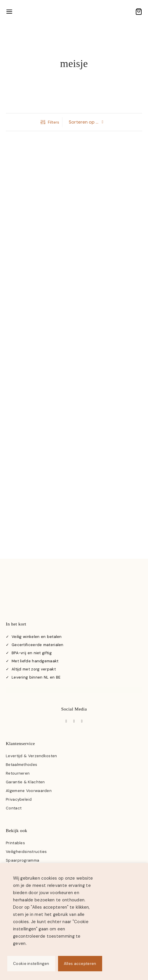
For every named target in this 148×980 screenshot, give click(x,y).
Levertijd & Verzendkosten (31, 756)
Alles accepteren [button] (80, 964)
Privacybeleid (19, 799)
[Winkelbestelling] (86, 122)
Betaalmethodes (21, 765)
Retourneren (18, 773)
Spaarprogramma (22, 860)
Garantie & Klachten (25, 782)
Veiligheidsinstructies (26, 852)
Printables (15, 843)
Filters (50, 122)
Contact (14, 808)
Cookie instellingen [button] (31, 964)
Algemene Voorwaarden (29, 791)
